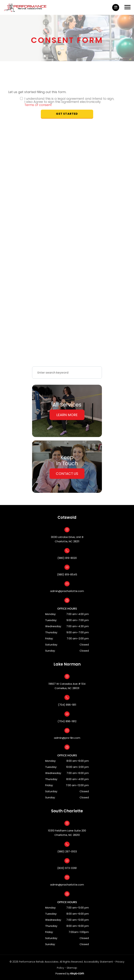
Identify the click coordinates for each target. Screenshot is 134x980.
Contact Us (67, 474)
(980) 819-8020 (67, 558)
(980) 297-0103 (67, 851)
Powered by (70, 974)
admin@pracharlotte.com (67, 591)
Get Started (67, 114)
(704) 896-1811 (67, 705)
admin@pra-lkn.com (67, 738)
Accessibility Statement (98, 962)
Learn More (67, 415)
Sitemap (72, 968)
